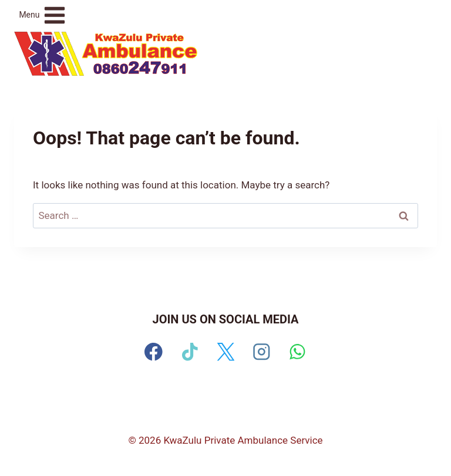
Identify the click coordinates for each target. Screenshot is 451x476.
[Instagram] (262, 352)
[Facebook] (154, 352)
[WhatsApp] (297, 352)
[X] (225, 352)
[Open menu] (43, 15)
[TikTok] (189, 352)
